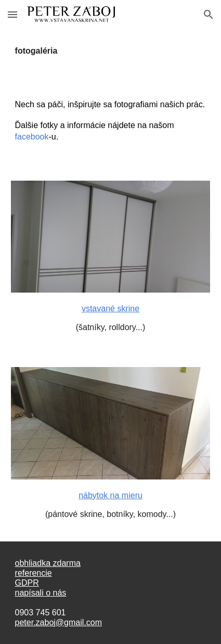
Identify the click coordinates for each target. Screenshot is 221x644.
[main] (111, 51)
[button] (12, 14)
